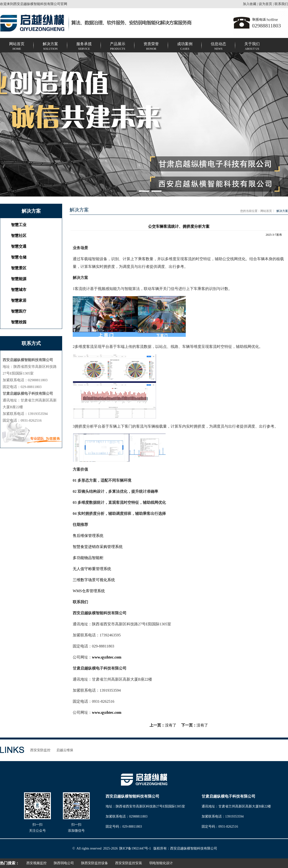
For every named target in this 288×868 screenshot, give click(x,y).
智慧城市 (19, 290)
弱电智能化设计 (161, 863)
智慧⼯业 (19, 225)
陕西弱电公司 (64, 863)
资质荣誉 (151, 46)
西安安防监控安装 (129, 863)
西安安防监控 (40, 750)
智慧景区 (19, 268)
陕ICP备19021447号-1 (135, 848)
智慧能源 (19, 279)
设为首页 (265, 4)
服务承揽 (84, 46)
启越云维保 (65, 750)
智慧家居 (19, 300)
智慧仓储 (19, 257)
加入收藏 (250, 4)
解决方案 (50, 46)
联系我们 (281, 4)
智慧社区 (19, 236)
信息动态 (218, 46)
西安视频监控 (36, 863)
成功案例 (185, 46)
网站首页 (17, 46)
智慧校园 (19, 322)
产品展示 (118, 46)
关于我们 (252, 46)
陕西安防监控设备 (95, 863)
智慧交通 (19, 246)
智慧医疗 (19, 311)
